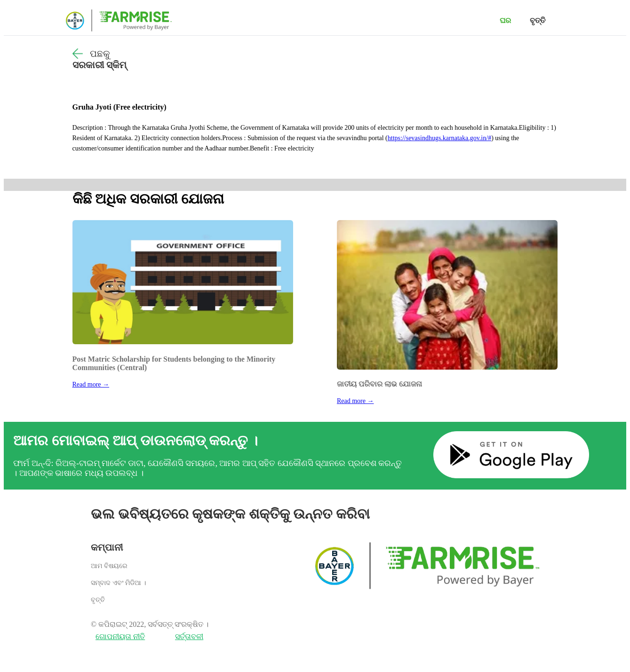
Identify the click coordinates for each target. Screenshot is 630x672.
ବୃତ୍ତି (538, 20)
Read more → (91, 384)
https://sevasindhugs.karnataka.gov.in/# (439, 138)
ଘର (505, 20)
